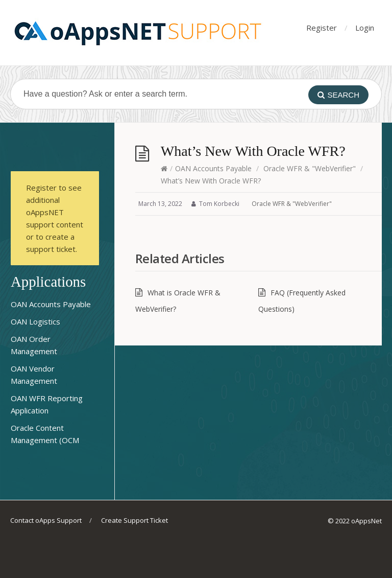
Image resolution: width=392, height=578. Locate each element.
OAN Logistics (35, 321)
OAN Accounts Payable (213, 168)
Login (365, 28)
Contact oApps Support (46, 520)
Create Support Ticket (134, 520)
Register (322, 28)
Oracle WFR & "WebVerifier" (310, 168)
